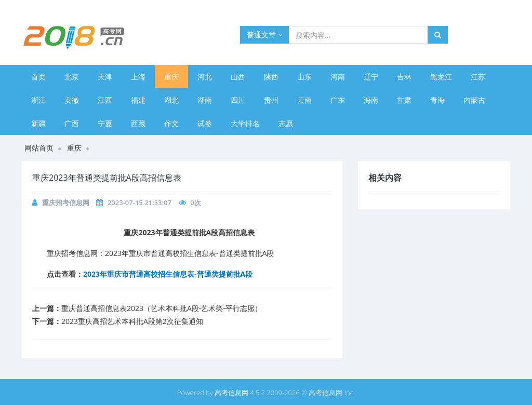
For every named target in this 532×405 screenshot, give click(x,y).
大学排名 (245, 123)
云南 (304, 100)
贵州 (271, 100)
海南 (371, 100)
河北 (205, 77)
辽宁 (371, 77)
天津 (105, 77)
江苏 (478, 77)
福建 (138, 100)
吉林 (404, 77)
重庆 (171, 77)
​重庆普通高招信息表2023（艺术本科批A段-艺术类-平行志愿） (162, 308)
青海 (437, 100)
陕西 (271, 77)
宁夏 (105, 123)
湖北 (171, 100)
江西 (105, 100)
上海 (138, 77)
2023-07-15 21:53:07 (139, 203)
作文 (171, 123)
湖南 (205, 100)
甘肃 (404, 100)
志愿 (286, 123)
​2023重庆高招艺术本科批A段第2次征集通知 (132, 321)
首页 (38, 77)
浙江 (38, 100)
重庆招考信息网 (66, 203)
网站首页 (39, 148)
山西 (238, 77)
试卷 (205, 123)
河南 (338, 77)
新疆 (38, 123)
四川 (238, 100)
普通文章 (265, 35)
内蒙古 (474, 100)
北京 (72, 77)
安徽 (72, 100)
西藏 (138, 123)
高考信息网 (231, 393)
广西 (72, 123)
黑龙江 (441, 77)
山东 (304, 77)
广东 (338, 100)
